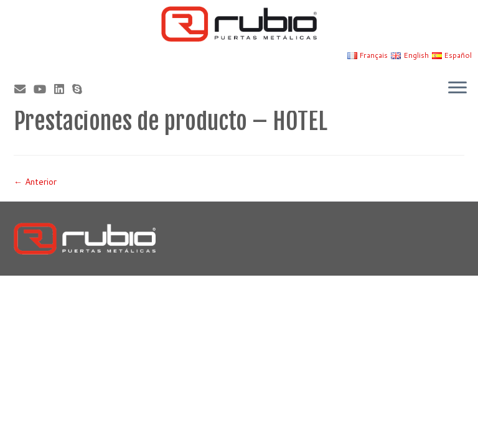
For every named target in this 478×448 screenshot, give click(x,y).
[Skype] (81, 89)
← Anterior (35, 182)
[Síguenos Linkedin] (63, 89)
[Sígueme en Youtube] (44, 89)
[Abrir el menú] (457, 88)
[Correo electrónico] (24, 89)
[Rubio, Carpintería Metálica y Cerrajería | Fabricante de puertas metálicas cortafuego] (239, 24)
